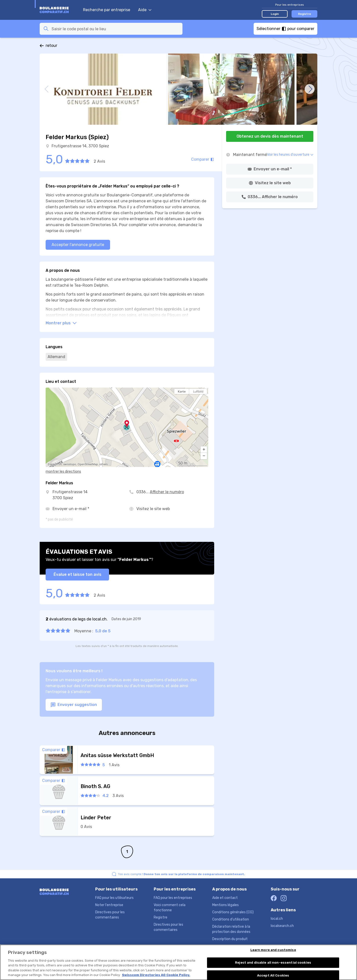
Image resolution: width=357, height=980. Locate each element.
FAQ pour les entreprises (173, 898)
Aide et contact (225, 898)
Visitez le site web (153, 509)
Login (275, 14)
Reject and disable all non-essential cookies (273, 966)
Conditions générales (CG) (233, 912)
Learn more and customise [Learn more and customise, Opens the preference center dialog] (273, 954)
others (104, 464)
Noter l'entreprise (109, 905)
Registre (305, 14)
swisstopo (70, 464)
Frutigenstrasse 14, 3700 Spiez (80, 146)
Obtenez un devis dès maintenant (270, 136)
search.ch (56, 464)
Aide (145, 10)
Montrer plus (61, 323)
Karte (182, 391)
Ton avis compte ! (181, 874)
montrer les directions (63, 472)
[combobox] (116, 29)
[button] (204, 450)
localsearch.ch (282, 926)
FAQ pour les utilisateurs (114, 898)
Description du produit (230, 939)
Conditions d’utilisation (231, 919)
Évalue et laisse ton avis (77, 574)
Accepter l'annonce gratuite (78, 245)
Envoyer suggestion (74, 705)
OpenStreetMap (88, 464)
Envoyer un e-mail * (71, 509)
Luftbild (198, 391)
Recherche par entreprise (107, 10)
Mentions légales (225, 905)
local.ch (277, 919)
